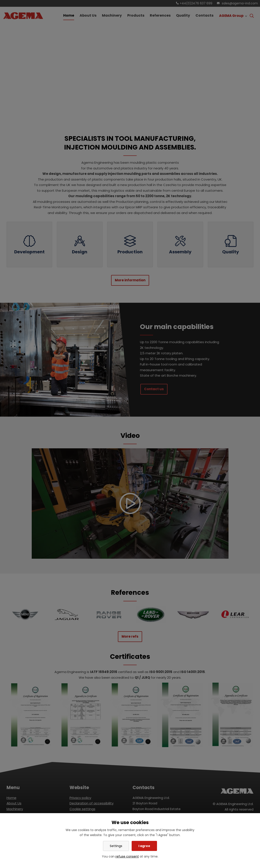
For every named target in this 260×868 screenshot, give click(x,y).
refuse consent (127, 856)
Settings (116, 846)
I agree (144, 846)
